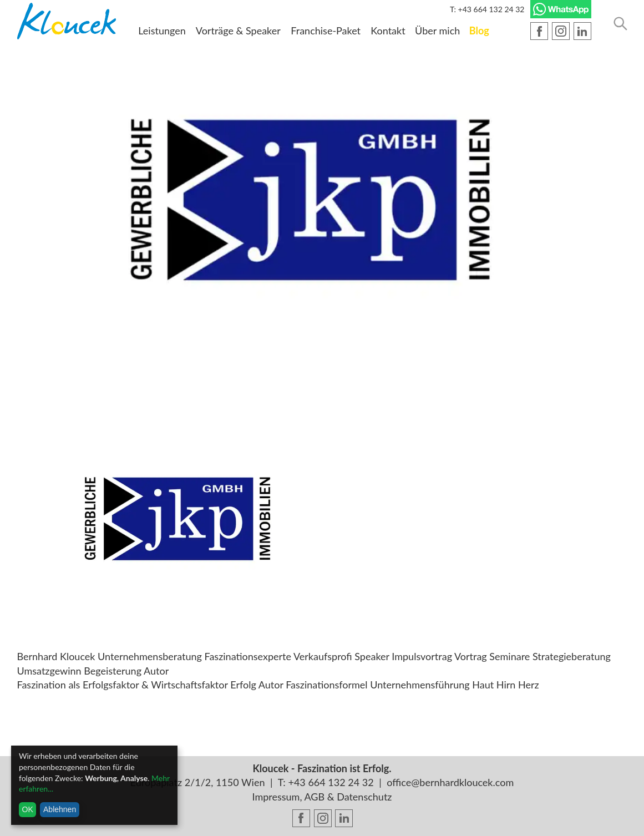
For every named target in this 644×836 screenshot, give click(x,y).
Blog (479, 31)
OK (28, 809)
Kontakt (388, 31)
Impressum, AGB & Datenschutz (322, 797)
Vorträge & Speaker (238, 31)
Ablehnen (60, 809)
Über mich (437, 31)
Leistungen (162, 31)
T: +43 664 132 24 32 (487, 9)
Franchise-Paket (326, 31)
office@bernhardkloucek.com (450, 782)
